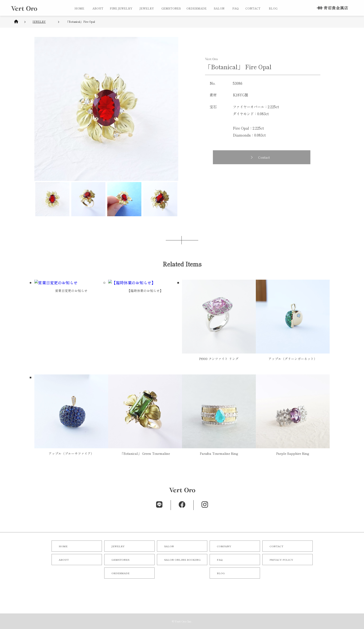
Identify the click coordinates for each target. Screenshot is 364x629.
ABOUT (98, 8)
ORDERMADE (197, 8)
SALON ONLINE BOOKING (182, 560)
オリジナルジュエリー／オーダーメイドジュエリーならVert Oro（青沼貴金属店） (24, 8)
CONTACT (253, 8)
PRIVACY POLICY (281, 560)
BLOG (273, 8)
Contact (266, 157)
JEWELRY (147, 8)
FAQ (236, 8)
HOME (79, 8)
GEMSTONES (171, 8)
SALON (219, 8)
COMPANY (224, 546)
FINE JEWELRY (121, 8)
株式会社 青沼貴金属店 (332, 8)
